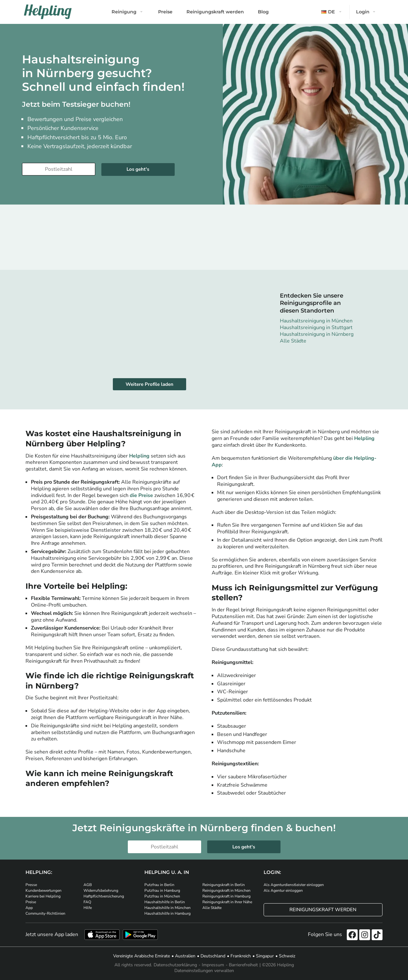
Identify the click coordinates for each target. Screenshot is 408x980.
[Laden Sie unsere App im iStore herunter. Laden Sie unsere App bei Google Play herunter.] (140, 935)
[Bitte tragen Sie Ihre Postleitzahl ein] (59, 169)
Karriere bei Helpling (43, 896)
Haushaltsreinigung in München (316, 321)
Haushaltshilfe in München (168, 908)
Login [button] (363, 12)
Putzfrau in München (162, 896)
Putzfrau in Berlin (159, 885)
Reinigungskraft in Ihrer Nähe (227, 902)
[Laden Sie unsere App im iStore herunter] (102, 935)
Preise (165, 12)
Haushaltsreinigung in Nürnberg (317, 334)
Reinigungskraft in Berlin (224, 885)
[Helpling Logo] (48, 12)
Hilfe (88, 908)
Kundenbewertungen (44, 890)
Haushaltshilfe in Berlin (165, 902)
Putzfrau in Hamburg (162, 890)
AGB (88, 885)
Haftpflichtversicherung (104, 896)
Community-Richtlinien (45, 913)
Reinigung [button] (124, 12)
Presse (31, 885)
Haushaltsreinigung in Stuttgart (316, 328)
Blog (263, 12)
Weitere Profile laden (149, 384)
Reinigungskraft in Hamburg (226, 896)
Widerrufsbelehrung (101, 890)
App (29, 908)
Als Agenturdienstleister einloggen (294, 885)
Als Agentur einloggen (283, 890)
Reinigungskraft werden (215, 12)
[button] (332, 12)
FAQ (87, 902)
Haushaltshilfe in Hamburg (168, 913)
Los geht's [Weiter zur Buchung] (138, 169)
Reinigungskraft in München (226, 890)
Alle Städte (293, 341)
